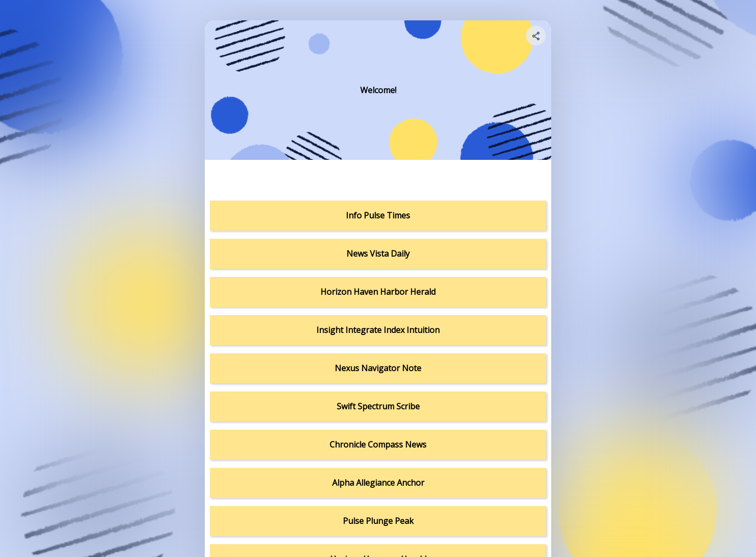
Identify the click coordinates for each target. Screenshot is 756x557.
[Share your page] (536, 36)
